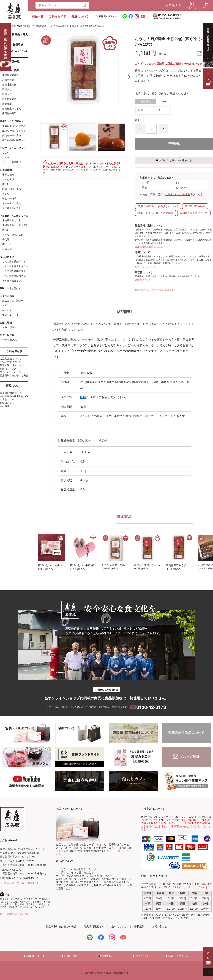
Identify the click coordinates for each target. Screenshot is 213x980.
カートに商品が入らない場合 (14, 914)
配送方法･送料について (12, 365)
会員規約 (139, 926)
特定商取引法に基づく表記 (14, 375)
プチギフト (142, 956)
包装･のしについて (10, 369)
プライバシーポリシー (12, 372)
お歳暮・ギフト (36, 956)
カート (206, 8)
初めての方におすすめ (13, 51)
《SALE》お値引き (12, 44)
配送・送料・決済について (149, 247)
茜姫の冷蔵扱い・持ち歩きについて (158, 206)
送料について (119, 926)
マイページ (191, 8)
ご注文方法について (11, 359)
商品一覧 (38, 16)
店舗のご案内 (7, 403)
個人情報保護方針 (94, 926)
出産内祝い (107, 956)
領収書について (143, 280)
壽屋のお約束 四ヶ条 (11, 393)
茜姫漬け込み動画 (195, 206)
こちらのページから (176, 194)
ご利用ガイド (57, 16)
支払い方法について (11, 362)
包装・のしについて (145, 267)
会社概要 (5, 406)
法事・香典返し (178, 956)
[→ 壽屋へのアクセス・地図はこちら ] (22, 883)
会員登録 (171, 5)
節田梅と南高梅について (194, 213)
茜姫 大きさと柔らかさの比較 (156, 213)
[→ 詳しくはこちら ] (195, 887)
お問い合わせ (159, 926)
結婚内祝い (71, 956)
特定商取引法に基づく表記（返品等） (155, 290)
